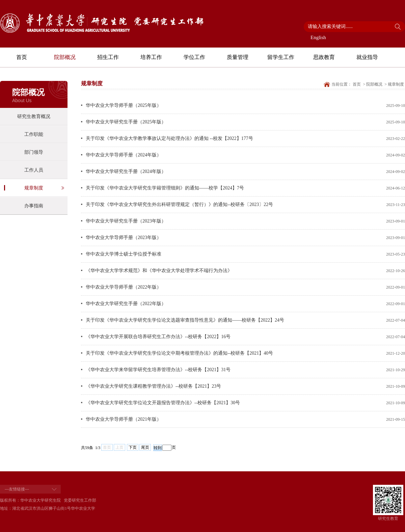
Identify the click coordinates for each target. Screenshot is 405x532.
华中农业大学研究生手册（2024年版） (126, 171)
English (318, 37)
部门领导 (34, 152)
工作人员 (34, 170)
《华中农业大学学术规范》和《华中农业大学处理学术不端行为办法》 (159, 271)
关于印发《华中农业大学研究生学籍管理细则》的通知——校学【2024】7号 (165, 188)
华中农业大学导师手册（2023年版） (124, 238)
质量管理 (238, 57)
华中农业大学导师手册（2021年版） (124, 419)
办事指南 (34, 206)
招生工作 (108, 57)
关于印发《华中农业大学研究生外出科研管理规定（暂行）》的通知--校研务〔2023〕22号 (179, 204)
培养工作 (151, 57)
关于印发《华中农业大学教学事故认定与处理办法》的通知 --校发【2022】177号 (169, 138)
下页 (133, 447)
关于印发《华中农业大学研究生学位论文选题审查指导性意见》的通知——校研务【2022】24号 (185, 320)
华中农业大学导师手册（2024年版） (124, 155)
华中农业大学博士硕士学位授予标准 (124, 254)
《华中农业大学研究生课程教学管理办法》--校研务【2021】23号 (153, 386)
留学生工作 (281, 57)
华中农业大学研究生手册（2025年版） (126, 122)
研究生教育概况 (34, 116)
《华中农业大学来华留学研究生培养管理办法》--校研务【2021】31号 (158, 370)
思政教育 (324, 57)
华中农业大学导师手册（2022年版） (124, 287)
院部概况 (65, 57)
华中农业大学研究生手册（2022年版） (126, 304)
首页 (22, 57)
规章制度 (34, 188)
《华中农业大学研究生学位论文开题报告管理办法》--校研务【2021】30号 (163, 403)
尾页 (145, 447)
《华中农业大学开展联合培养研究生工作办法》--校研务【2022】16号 (158, 337)
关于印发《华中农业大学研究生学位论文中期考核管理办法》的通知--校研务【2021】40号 (179, 353)
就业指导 (367, 57)
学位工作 (194, 57)
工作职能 (34, 134)
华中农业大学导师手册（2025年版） (124, 105)
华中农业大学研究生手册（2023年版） (126, 221)
